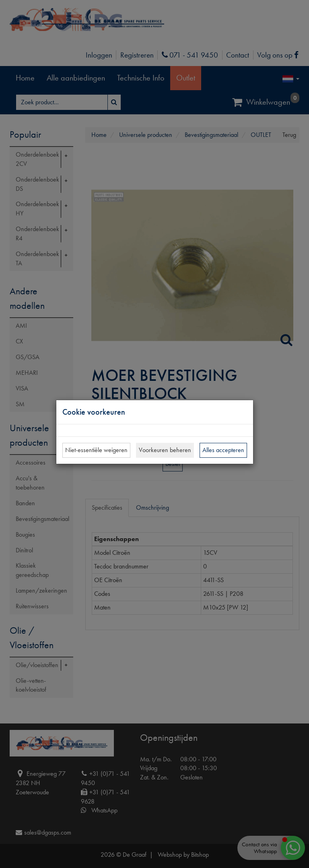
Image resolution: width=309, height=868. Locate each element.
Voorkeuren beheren (165, 450)
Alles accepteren (223, 450)
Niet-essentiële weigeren (96, 450)
